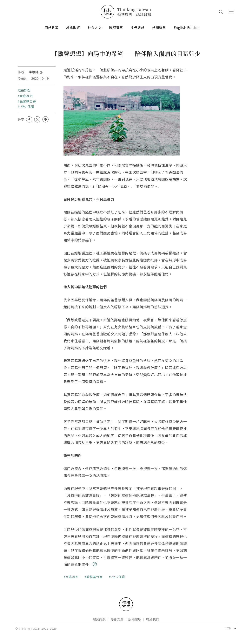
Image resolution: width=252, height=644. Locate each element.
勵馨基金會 (28, 101)
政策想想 (24, 90)
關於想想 (99, 619)
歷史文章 (117, 619)
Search (221, 12)
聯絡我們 (153, 619)
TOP (231, 628)
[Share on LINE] (45, 119)
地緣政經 (73, 28)
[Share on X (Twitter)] (37, 119)
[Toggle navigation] (231, 12)
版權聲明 (135, 619)
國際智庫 (116, 28)
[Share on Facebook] (29, 119)
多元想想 (138, 28)
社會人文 (94, 28)
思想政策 (52, 28)
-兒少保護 (27, 107)
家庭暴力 (26, 96)
